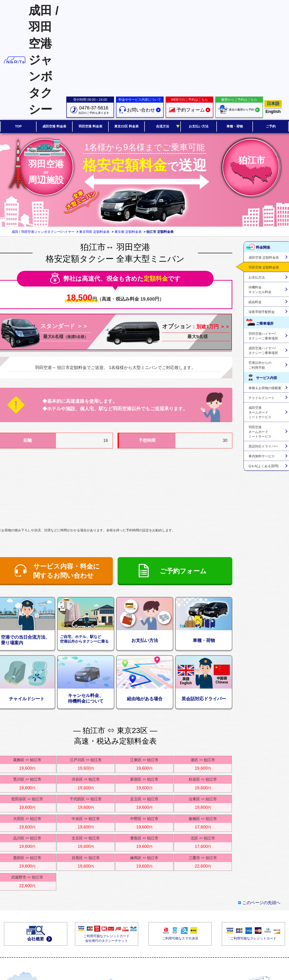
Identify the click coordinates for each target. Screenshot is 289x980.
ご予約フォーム (183, 571)
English (273, 112)
